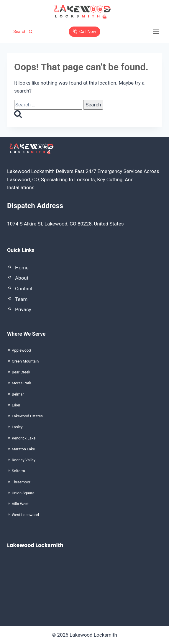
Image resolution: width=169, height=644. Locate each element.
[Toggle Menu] (156, 32)
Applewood (21, 350)
